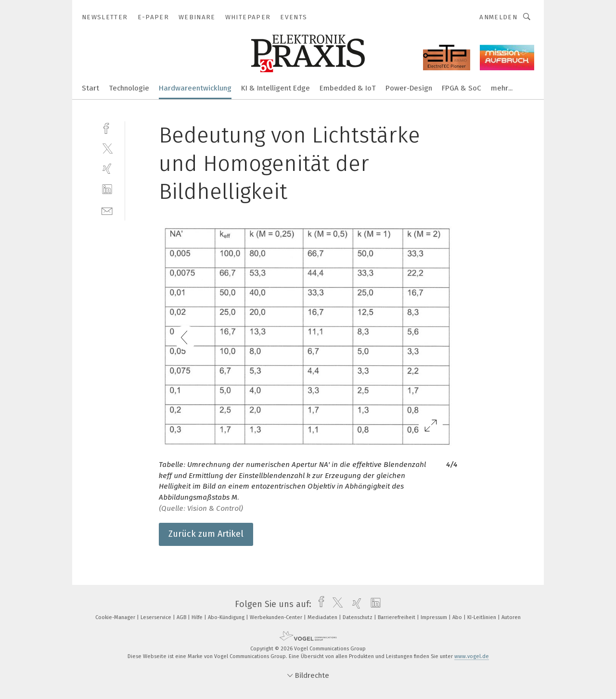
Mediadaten (323, 617)
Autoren (511, 617)
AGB (182, 617)
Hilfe (198, 617)
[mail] (107, 210)
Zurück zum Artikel (206, 534)
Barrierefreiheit (397, 617)
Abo (458, 617)
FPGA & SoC (462, 88)
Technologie (129, 88)
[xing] (107, 169)
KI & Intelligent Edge (276, 88)
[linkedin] (107, 189)
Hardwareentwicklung (195, 88)
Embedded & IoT (348, 88)
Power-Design (409, 88)
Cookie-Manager (116, 617)
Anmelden (498, 17)
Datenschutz (358, 617)
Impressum (435, 617)
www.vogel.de (472, 656)
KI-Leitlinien (482, 617)
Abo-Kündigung (227, 617)
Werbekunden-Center (277, 617)
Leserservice (157, 617)
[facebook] (107, 127)
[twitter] (107, 148)
